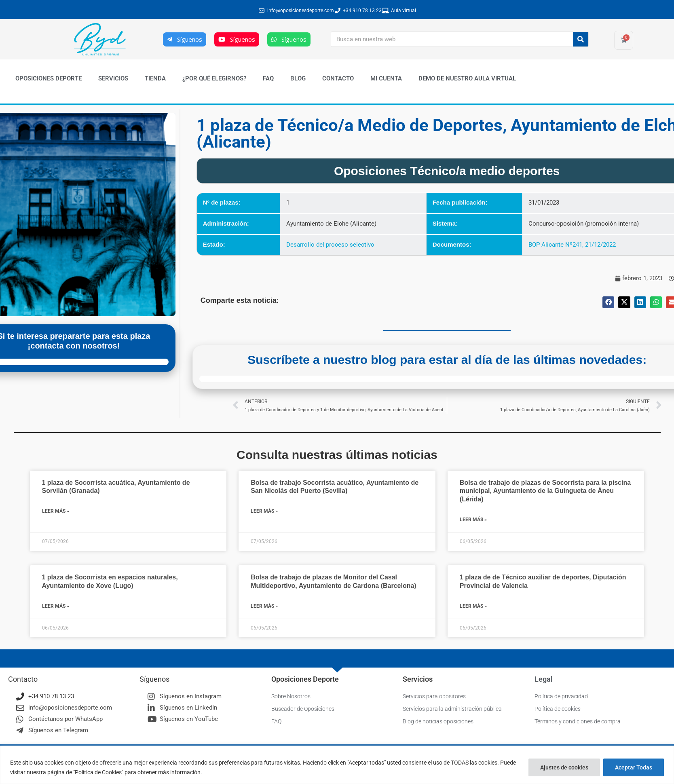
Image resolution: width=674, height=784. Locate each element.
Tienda (155, 78)
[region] (337, 765)
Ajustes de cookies (564, 767)
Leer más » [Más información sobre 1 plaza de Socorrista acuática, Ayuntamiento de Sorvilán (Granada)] (56, 511)
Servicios (113, 78)
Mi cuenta (386, 78)
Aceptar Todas (634, 767)
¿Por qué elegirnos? (214, 78)
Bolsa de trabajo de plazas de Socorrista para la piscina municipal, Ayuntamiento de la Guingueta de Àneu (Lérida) (545, 491)
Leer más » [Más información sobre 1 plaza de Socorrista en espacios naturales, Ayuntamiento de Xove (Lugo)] (56, 606)
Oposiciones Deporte (49, 78)
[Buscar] (581, 39)
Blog (298, 78)
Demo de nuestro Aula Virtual (467, 78)
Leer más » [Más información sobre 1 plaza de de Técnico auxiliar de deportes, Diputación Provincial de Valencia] (473, 606)
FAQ (268, 78)
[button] (608, 302)
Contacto (338, 78)
